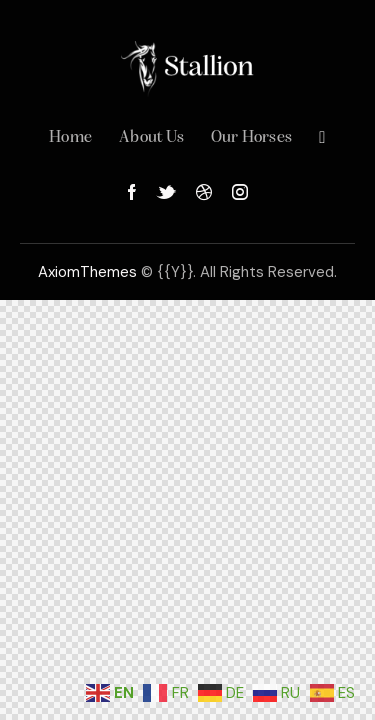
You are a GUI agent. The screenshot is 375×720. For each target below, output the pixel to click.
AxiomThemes (87, 272)
